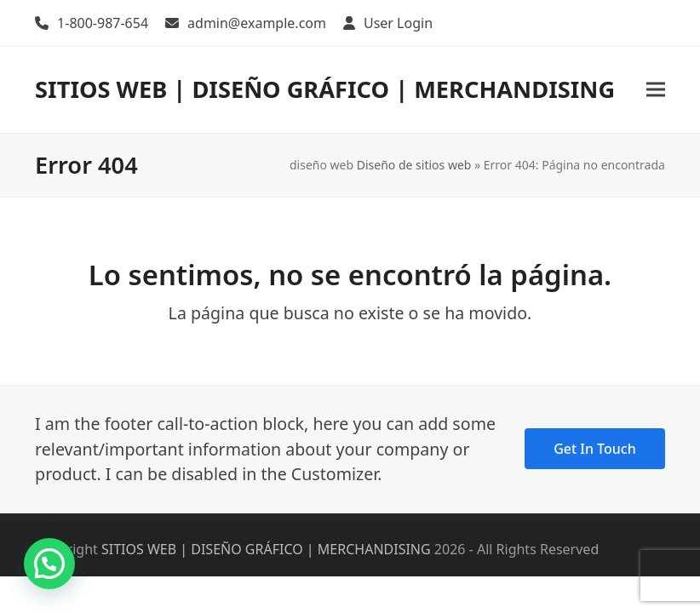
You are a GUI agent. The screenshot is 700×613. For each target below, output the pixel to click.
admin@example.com (257, 23)
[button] (656, 90)
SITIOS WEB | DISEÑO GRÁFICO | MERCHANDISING (325, 89)
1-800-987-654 (103, 23)
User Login (398, 23)
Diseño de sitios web (414, 165)
